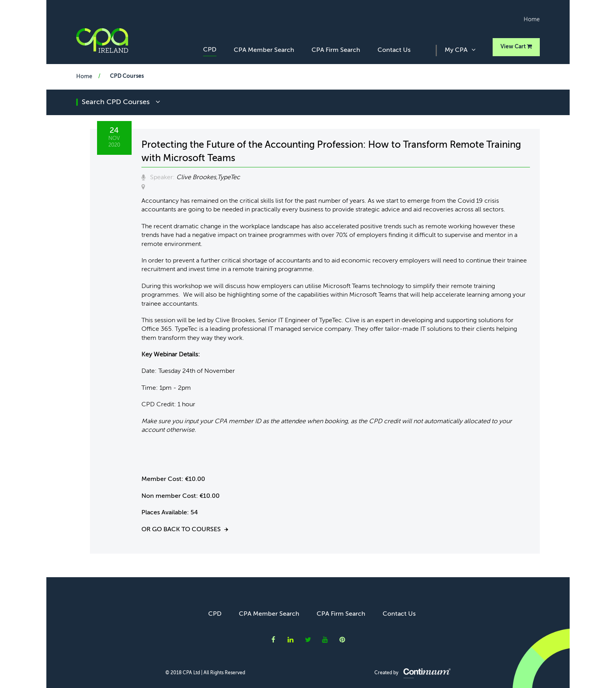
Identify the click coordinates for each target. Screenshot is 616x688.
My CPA (460, 50)
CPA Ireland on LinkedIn (291, 639)
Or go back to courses (181, 530)
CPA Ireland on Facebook (273, 639)
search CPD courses (121, 102)
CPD (210, 50)
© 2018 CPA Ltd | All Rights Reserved (205, 673)
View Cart (516, 47)
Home (532, 20)
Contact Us (394, 50)
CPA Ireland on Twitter (308, 639)
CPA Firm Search (336, 50)
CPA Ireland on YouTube (325, 639)
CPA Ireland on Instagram (342, 639)
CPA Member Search (264, 50)
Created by (412, 673)
